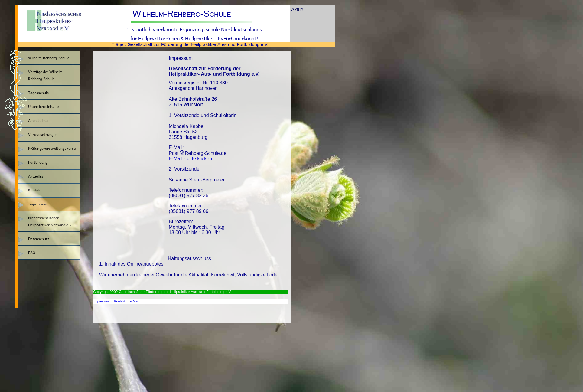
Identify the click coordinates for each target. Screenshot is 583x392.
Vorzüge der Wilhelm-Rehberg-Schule (46, 75)
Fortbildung (38, 162)
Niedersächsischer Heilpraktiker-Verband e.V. (50, 221)
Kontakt (35, 190)
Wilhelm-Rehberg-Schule (49, 58)
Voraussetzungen (43, 134)
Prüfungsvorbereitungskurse (52, 148)
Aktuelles (36, 176)
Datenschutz (39, 239)
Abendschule (39, 121)
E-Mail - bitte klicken (190, 159)
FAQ (32, 253)
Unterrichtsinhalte (43, 107)
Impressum (38, 204)
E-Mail (134, 301)
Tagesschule (38, 93)
